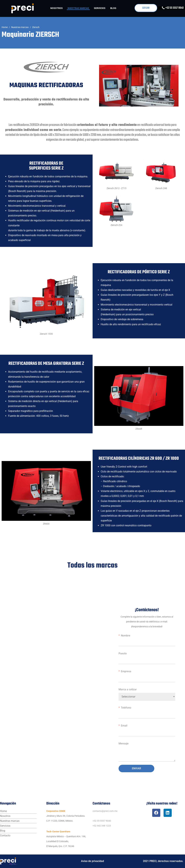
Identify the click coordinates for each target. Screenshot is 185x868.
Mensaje (124, 743)
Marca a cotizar (128, 689)
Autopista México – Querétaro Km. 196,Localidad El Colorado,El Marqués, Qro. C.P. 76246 (66, 841)
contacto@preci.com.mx (105, 811)
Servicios (100, 8)
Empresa (126, 671)
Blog (113, 8)
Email (124, 726)
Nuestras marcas (78, 8)
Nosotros (57, 8)
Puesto (123, 653)
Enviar (136, 768)
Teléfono (126, 708)
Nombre (126, 636)
